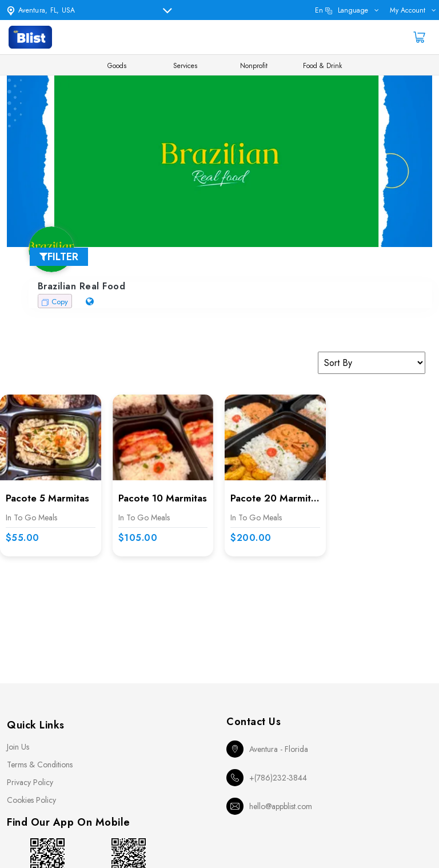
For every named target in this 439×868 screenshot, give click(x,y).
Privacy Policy (30, 782)
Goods (117, 66)
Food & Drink (322, 66)
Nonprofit (254, 66)
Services (185, 66)
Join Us (18, 747)
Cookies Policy (31, 800)
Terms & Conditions (40, 765)
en (342, 10)
